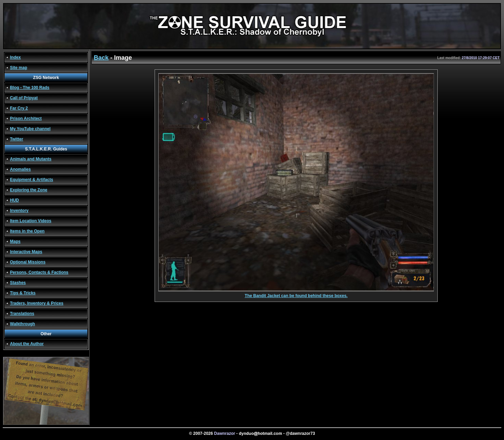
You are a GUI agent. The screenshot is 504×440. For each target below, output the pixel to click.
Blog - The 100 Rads (30, 88)
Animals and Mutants (31, 159)
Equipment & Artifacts (32, 180)
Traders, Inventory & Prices (37, 303)
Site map (19, 68)
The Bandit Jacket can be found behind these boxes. (296, 294)
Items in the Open (27, 231)
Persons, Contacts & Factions (39, 272)
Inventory (19, 211)
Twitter (16, 139)
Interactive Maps (26, 252)
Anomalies (20, 169)
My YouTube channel (30, 129)
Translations (22, 314)
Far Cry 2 (19, 108)
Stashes (18, 283)
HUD (14, 200)
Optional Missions (28, 262)
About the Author (27, 344)
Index (15, 57)
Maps (15, 241)
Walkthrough (23, 324)
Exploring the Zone (29, 190)
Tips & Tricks (23, 293)
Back (101, 58)
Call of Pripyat (24, 98)
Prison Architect (26, 119)
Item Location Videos (31, 221)
